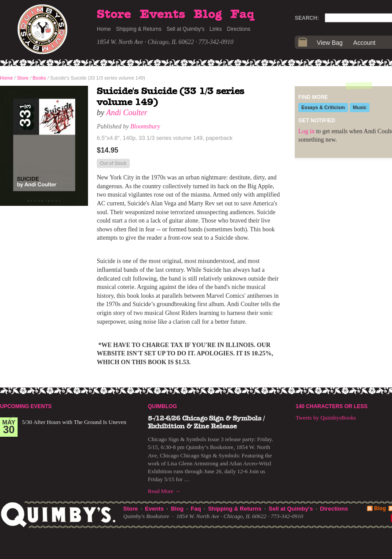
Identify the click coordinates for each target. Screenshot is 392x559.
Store (114, 15)
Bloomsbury (145, 126)
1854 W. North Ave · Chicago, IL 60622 (145, 42)
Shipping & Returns (139, 29)
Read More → (164, 491)
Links (216, 29)
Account (365, 43)
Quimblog (162, 406)
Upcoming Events (26, 406)
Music (360, 107)
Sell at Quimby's (185, 29)
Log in (306, 131)
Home (104, 29)
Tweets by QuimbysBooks (326, 418)
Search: (307, 18)
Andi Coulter (127, 113)
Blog (208, 15)
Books (39, 78)
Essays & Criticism (323, 107)
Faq (242, 15)
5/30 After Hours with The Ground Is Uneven (74, 422)
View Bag (330, 43)
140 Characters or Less (332, 406)
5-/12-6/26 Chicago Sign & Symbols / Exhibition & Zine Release (206, 422)
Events (163, 15)
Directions (239, 29)
